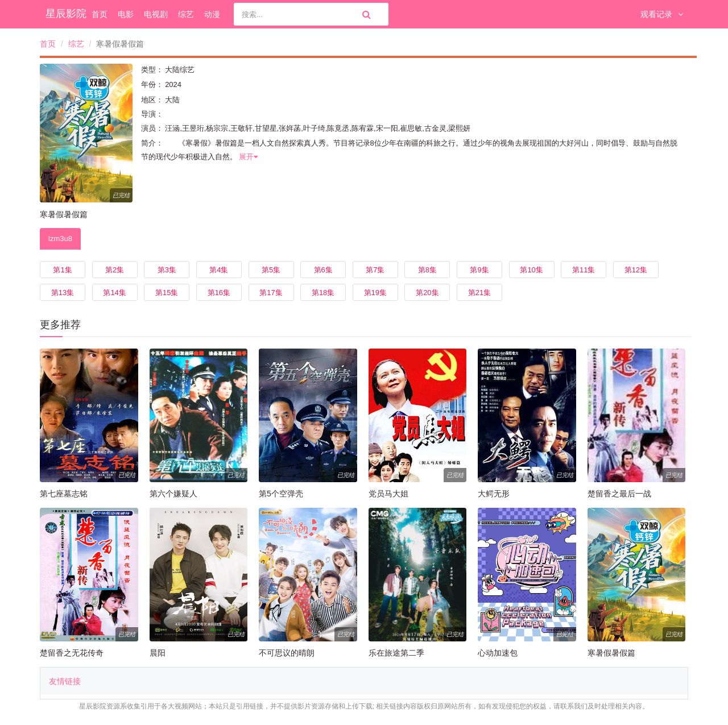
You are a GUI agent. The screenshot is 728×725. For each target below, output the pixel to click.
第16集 (219, 293)
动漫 (212, 14)
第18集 (323, 293)
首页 (100, 14)
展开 (248, 157)
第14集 (114, 293)
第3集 (167, 270)
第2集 (115, 270)
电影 (126, 14)
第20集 (427, 293)
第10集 (531, 270)
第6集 (323, 270)
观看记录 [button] (662, 14)
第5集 (271, 270)
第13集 (63, 293)
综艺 (186, 14)
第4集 (219, 270)
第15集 (167, 293)
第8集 (427, 270)
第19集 (375, 293)
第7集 (375, 270)
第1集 (62, 270)
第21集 (479, 293)
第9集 (479, 270)
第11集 (584, 270)
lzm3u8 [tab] (60, 239)
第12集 (636, 270)
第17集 (271, 293)
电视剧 (156, 14)
